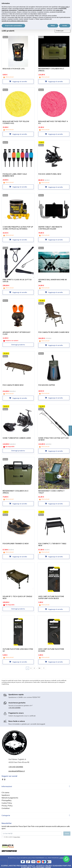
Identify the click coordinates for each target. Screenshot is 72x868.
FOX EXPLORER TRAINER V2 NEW (16, 544)
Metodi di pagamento (10, 798)
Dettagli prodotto (18, 345)
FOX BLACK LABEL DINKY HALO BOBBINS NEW (15, 175)
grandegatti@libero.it (17, 771)
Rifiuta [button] (53, 26)
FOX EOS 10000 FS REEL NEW (50, 174)
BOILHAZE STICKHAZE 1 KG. (14, 69)
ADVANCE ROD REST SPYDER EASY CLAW (17, 333)
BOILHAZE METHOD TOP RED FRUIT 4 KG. (53, 122)
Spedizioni (6, 795)
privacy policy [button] (65, 7)
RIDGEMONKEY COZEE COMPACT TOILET (51, 492)
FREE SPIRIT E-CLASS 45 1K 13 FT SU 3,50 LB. (17, 281)
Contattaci (6, 808)
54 (39, 668)
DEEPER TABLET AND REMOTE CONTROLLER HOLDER (50, 228)
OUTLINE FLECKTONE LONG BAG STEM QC (18, 650)
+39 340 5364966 (14, 708)
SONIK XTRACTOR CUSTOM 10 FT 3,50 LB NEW (53, 439)
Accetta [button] (65, 26)
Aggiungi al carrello (20, 82)
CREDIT (62, 858)
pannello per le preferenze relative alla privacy (15, 21)
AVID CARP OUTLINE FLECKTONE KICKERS (51, 650)
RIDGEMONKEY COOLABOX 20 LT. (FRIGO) (16, 492)
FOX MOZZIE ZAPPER (47, 385)
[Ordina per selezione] (63, 31)
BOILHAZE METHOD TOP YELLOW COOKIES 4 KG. (16, 122)
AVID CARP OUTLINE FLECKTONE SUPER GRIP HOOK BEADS (51, 597)
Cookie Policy (7, 803)
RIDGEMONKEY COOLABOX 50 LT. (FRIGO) (51, 70)
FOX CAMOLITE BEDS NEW (13, 385)
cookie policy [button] (59, 10)
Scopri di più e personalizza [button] (13, 26)
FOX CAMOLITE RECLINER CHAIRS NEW (54, 332)
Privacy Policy (7, 806)
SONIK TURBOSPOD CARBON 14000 (17, 438)
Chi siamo (5, 792)
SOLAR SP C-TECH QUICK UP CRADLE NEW (17, 597)
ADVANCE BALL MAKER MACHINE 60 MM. (53, 281)
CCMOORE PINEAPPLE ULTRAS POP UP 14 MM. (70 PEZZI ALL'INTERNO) (18, 228)
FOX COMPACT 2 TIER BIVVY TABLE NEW (52, 545)
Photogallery (7, 800)
